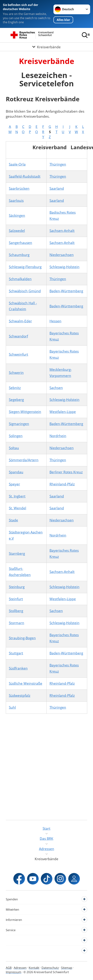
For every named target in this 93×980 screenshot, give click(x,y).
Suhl (12, 707)
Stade (13, 520)
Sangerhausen (20, 243)
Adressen (20, 968)
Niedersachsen (62, 255)
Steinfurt (16, 599)
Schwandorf (18, 336)
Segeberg (16, 400)
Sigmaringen (19, 424)
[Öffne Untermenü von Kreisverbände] (46, 47)
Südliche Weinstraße (26, 683)
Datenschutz (50, 968)
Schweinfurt (19, 354)
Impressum (14, 972)
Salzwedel (17, 231)
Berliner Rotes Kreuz (66, 472)
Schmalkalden (20, 279)
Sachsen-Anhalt (62, 231)
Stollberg (16, 611)
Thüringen (58, 164)
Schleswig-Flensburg (25, 267)
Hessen (55, 321)
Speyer (14, 484)
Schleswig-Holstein (64, 267)
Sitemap (67, 968)
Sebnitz (15, 388)
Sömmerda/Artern (24, 460)
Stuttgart (16, 653)
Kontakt (34, 968)
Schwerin (16, 373)
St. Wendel (18, 508)
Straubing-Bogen (22, 638)
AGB (9, 968)
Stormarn (17, 623)
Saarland (57, 188)
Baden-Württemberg (66, 291)
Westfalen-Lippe (63, 412)
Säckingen (17, 215)
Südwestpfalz (20, 695)
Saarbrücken (19, 188)
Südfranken (18, 668)
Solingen (16, 436)
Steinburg (17, 587)
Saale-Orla (17, 164)
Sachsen (56, 388)
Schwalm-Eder (20, 321)
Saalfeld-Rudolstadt (25, 176)
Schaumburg (19, 255)
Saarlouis (16, 201)
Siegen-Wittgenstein (25, 412)
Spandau (16, 472)
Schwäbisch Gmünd (25, 291)
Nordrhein (58, 436)
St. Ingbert (17, 496)
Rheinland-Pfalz (62, 484)
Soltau (14, 448)
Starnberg (17, 554)
